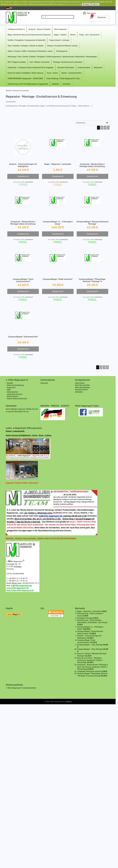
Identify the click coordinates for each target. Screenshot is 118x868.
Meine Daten (80, 383)
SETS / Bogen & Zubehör (17, 62)
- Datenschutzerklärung (15, 385)
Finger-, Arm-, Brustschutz (89, 35)
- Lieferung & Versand (14, 394)
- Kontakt (9, 383)
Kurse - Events (52, 73)
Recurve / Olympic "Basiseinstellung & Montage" (92, 655)
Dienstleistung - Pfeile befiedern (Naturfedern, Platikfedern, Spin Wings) (92, 621)
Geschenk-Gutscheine (66, 67)
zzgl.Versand (29, 182)
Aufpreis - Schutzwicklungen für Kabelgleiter (23, 165)
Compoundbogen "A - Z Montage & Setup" (58, 223)
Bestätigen (86, 4)
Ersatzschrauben (84, 67)
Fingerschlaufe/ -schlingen (59, 40)
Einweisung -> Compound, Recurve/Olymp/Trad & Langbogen (31, 67)
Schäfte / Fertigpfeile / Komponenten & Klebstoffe (27, 40)
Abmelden (79, 392)
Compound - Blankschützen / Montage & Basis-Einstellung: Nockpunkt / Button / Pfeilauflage (92, 166)
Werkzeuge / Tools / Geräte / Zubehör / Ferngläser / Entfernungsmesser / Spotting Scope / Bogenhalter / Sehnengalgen (52, 57)
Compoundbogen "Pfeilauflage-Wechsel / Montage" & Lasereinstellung (92, 281)
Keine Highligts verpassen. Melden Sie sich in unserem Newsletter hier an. (22, 410)
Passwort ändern (81, 390)
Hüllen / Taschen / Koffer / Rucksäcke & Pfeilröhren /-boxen (30, 51)
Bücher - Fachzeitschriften (72, 73)
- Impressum (11, 387)
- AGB (8, 390)
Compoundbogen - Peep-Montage (90, 649)
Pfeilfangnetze (62, 51)
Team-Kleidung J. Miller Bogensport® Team (63, 78)
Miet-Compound (60, 29)
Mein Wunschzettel (82, 385)
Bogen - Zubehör (60, 35)
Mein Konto (91, 13)
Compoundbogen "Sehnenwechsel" (23, 337)
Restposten (98, 67)
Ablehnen (95, 4)
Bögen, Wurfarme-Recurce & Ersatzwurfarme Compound (29, 35)
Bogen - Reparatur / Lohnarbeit (58, 164)
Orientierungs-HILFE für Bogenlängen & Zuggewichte (28, 84)
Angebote (55, 84)
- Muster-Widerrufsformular (16, 399)
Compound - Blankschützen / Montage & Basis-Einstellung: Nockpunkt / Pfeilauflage (23, 224)
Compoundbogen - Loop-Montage (90, 645)
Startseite (44, 383)
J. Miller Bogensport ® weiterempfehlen (21, 688)
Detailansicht (23, 176)
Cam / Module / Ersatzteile (40, 62)
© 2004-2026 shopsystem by (58, 702)
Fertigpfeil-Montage (85, 618)
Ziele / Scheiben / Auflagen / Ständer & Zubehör (26, 46)
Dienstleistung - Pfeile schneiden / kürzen (90, 615)
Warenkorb (102, 17)
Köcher (73, 35)
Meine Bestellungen (83, 387)
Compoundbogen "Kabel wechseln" (58, 279)
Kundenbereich (82, 380)
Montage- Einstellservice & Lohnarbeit (68, 62)
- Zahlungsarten (12, 392)
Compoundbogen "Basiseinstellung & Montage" (92, 223)
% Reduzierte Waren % (16, 29)
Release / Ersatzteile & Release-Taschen (62, 46)
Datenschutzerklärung (73, 4)
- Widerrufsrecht (12, 396)
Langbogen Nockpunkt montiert (89, 671)
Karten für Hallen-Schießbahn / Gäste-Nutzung (26, 73)
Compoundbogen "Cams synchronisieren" (23, 280)
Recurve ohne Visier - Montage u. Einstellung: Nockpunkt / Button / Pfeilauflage (90, 660)
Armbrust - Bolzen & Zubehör (39, 29)
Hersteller (66, 84)
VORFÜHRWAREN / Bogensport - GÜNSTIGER (25, 78)
